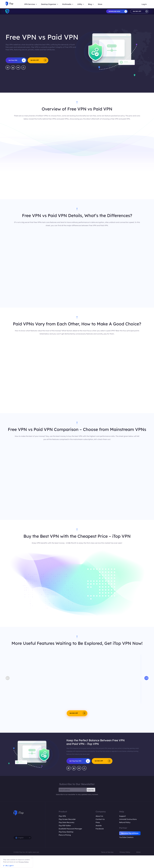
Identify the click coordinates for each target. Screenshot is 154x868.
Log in (144, 4)
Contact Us (100, 819)
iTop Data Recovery (66, 822)
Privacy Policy (125, 852)
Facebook (100, 829)
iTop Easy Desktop (66, 832)
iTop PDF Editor (65, 826)
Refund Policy (125, 822)
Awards (99, 826)
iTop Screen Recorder (67, 819)
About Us (99, 816)
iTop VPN (62, 816)
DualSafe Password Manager (70, 829)
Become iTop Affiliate (130, 833)
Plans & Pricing (65, 835)
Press (98, 822)
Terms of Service (107, 852)
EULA (138, 852)
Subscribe (91, 790)
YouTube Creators (126, 837)
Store (100, 4)
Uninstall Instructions (128, 819)
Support (122, 816)
